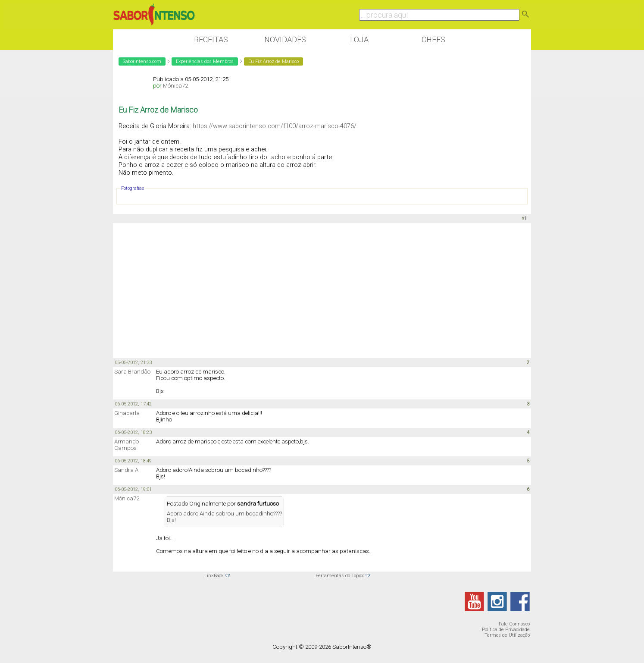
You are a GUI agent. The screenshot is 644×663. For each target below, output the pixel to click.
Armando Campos (127, 445)
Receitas (211, 39)
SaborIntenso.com (142, 61)
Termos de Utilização (507, 635)
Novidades (285, 39)
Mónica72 (175, 86)
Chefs (433, 39)
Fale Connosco (514, 624)
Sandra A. (127, 470)
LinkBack (214, 576)
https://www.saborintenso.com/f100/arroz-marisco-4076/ (275, 126)
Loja (359, 39)
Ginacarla (127, 413)
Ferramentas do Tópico (340, 576)
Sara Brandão (132, 372)
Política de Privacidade (506, 630)
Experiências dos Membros (205, 61)
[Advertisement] (322, 290)
